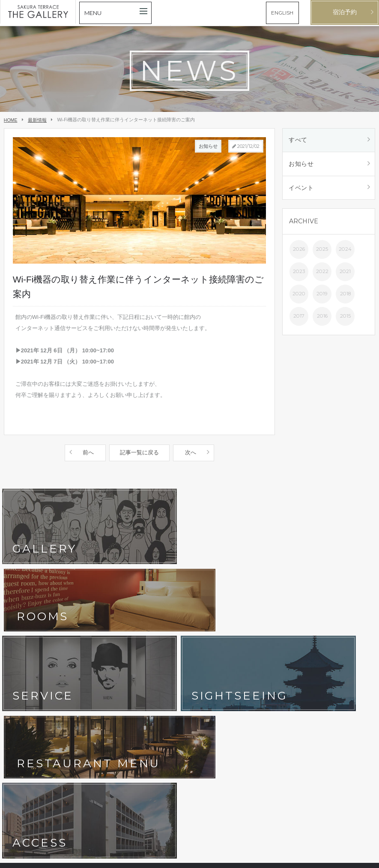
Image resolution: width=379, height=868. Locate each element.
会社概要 (19, 680)
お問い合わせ (24, 667)
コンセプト (21, 627)
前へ (88, 452)
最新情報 (37, 120)
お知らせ (302, 165)
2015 (345, 319)
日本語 (348, 858)
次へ (191, 452)
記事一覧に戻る (139, 452)
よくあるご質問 (146, 653)
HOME (11, 120)
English (366, 858)
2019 (322, 297)
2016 (322, 319)
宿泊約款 (139, 667)
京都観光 (19, 653)
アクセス (139, 640)
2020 (299, 297)
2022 (322, 275)
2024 (345, 252)
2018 (345, 297)
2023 (299, 275)
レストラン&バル (148, 627)
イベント (302, 190)
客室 (74, 627)
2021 (345, 275)
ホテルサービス (27, 640)
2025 (322, 252)
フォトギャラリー (89, 640)
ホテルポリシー (87, 667)
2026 (299, 252)
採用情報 (79, 680)
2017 (299, 319)
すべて (298, 141)
